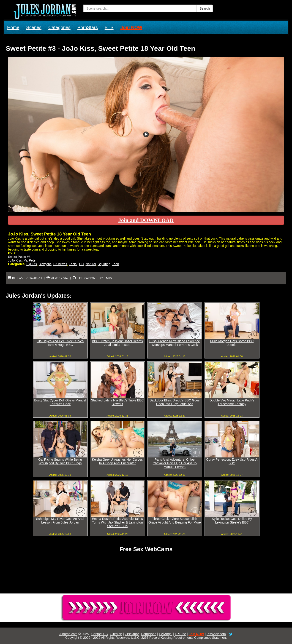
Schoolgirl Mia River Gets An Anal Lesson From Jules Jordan (60, 521)
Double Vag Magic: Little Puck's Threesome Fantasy (232, 402)
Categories (59, 27)
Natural (91, 264)
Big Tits (32, 264)
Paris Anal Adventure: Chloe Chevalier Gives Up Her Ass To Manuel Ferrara (175, 463)
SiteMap (116, 634)
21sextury (132, 634)
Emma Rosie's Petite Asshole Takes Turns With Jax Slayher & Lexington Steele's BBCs (117, 522)
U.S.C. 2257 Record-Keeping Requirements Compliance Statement (179, 638)
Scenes (34, 27)
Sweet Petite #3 (19, 257)
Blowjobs (45, 264)
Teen (115, 264)
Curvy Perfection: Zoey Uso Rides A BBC (232, 461)
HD (82, 264)
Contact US (100, 634)
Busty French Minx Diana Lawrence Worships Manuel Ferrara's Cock (175, 343)
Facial (73, 264)
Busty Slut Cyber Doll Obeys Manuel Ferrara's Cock (60, 402)
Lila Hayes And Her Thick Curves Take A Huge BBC (60, 343)
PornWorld (149, 634)
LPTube (181, 634)
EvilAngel (166, 634)
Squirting (104, 264)
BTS (109, 27)
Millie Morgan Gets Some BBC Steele (232, 343)
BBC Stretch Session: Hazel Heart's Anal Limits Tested (117, 343)
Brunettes (60, 264)
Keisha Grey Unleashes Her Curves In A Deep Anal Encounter (117, 461)
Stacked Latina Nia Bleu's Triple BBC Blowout (117, 402)
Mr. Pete (30, 260)
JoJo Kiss (15, 260)
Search (205, 8)
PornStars (88, 27)
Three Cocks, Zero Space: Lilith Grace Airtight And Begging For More (175, 521)
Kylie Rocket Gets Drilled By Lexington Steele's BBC (232, 521)
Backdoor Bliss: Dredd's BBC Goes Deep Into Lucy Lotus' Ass (175, 402)
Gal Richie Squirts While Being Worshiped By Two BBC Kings (60, 461)
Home (13, 27)
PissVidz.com (216, 634)
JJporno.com (68, 634)
